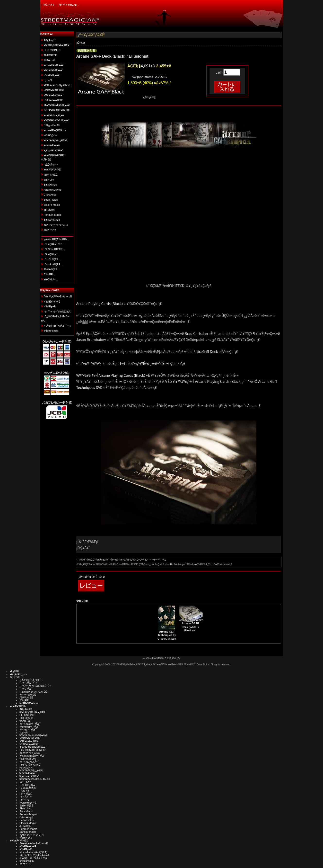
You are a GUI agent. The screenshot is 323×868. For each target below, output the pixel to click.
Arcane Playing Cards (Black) (100, 303)
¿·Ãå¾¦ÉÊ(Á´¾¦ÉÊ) (31, 680)
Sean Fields (51, 200)
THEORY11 (51, 55)
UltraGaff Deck (206, 351)
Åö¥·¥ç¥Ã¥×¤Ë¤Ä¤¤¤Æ (58, 296)
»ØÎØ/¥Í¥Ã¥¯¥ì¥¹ (54, 90)
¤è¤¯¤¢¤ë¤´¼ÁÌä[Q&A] (58, 312)
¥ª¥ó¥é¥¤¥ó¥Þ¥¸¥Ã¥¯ (57, 120)
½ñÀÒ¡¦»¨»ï (51, 135)
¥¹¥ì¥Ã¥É (26, 794)
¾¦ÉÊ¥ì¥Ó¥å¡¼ (29, 703)
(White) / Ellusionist (190, 627)
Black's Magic (52, 205)
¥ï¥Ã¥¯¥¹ (26, 797)
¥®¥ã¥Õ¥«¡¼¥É (30, 765)
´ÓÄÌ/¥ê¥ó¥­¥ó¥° (53, 100)
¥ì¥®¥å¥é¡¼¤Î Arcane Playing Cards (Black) (111, 375)
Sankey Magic (52, 220)
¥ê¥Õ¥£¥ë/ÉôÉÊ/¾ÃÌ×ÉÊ (35, 779)
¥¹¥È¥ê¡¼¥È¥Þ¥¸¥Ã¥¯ (57, 45)
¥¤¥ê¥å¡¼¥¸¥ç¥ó (54, 115)
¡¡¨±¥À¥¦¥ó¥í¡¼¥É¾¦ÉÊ (33, 692)
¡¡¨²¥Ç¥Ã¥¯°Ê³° (28, 683)
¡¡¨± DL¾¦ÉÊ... (52, 259)
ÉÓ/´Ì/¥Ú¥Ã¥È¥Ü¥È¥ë (57, 110)
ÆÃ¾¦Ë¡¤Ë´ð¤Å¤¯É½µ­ (57, 326)
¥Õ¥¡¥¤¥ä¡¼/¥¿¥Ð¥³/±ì (58, 85)
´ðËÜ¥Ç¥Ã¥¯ (28, 785)
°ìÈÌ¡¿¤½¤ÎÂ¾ (52, 125)
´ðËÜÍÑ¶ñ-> (51, 165)
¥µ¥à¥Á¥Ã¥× (28, 788)
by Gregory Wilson (167, 635)
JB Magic (49, 210)
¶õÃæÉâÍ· (50, 60)
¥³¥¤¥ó (24, 800)
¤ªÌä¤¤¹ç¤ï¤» (51, 331)
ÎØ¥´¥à (24, 791)
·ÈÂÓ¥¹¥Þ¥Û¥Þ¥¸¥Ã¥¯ (57, 105)
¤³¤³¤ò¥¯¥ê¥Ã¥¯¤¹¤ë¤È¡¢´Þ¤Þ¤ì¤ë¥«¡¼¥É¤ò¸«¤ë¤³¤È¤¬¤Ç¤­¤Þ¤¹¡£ (131, 363)
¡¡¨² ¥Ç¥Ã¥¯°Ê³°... (54, 244)
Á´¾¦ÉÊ (24, 700)
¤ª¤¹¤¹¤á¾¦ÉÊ (28, 695)
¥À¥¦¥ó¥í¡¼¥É (52, 170)
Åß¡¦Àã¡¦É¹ (50, 40)
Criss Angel (51, 195)
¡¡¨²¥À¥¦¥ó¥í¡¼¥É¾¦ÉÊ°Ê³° (35, 686)
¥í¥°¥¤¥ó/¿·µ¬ (68, 5)
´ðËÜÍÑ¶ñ (25, 782)
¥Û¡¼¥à (49, 5)
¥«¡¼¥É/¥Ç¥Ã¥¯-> (55, 130)
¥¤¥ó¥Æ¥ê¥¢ (52, 145)
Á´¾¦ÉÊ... (49, 274)
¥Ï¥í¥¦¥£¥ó (50, 230)
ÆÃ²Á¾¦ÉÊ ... (52, 269)
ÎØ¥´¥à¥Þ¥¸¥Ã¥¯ (54, 95)
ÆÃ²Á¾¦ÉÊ (26, 698)
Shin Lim (49, 180)
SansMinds (50, 185)
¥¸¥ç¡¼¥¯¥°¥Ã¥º (54, 150)
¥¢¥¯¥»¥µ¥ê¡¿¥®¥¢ (56, 140)
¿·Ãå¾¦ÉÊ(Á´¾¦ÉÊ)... (56, 239)
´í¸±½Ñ (48, 80)
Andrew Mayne (53, 190)
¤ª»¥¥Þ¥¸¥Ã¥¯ (52, 75)
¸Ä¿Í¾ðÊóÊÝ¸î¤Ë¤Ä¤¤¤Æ (35, 855)
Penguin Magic (53, 215)
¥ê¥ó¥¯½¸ (26, 864)
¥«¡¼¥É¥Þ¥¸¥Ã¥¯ (54, 65)
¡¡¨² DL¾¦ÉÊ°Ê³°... (54, 249)
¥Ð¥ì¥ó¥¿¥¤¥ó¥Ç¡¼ (56, 225)
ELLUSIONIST (52, 50)
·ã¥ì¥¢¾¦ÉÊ (51, 175)
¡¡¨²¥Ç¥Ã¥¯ (26, 689)
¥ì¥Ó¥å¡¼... (51, 279)
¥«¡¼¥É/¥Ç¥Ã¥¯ (29, 762)
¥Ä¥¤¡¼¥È (149, 98)
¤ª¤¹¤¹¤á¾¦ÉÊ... (53, 264)
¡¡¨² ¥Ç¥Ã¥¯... (52, 254)
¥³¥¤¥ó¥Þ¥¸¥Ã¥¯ (54, 70)
